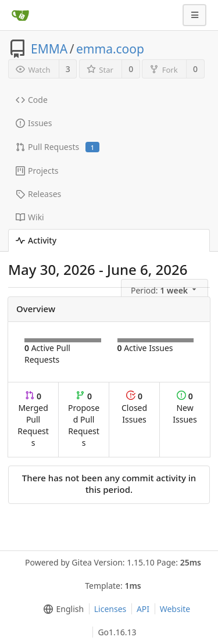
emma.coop (110, 49)
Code (32, 100)
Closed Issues (134, 408)
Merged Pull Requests (33, 419)
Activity (36, 240)
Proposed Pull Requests (84, 419)
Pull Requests (58, 147)
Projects (37, 171)
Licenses (110, 609)
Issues (34, 123)
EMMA (49, 49)
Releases (38, 194)
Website (175, 609)
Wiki (30, 217)
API (143, 609)
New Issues (185, 408)
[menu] (165, 289)
